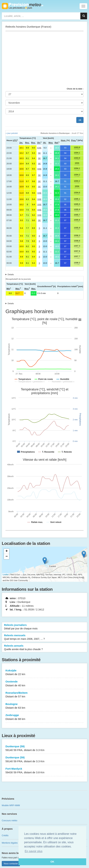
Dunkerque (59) (44, 748)
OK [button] (52, 862)
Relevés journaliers (44, 627)
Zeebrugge (44, 717)
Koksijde (44, 673)
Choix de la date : (75, 89)
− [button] (7, 557)
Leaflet (6, 575)
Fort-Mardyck (44, 771)
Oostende (44, 684)
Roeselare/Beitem (44, 695)
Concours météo (10, 821)
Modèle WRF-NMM (11, 805)
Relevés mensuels (44, 637)
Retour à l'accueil (22, 6)
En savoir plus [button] (34, 851)
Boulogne (44, 706)
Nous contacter (11, 864)
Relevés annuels (44, 648)
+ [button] (7, 551)
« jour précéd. (12, 133)
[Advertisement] (44, 59)
